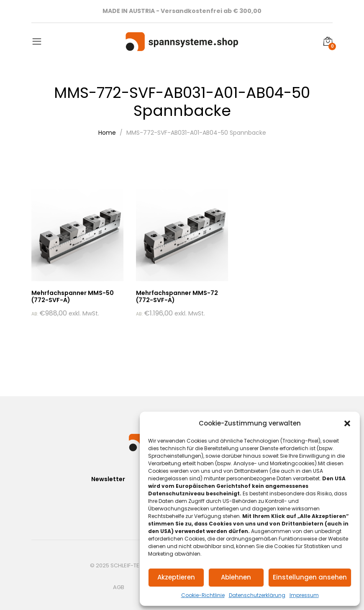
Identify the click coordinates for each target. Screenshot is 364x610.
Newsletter (108, 479)
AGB (119, 587)
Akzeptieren (176, 577)
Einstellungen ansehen (310, 577)
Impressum (304, 595)
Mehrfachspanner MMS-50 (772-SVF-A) (73, 296)
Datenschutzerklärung (257, 595)
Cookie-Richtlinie (203, 595)
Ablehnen (236, 577)
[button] (347, 423)
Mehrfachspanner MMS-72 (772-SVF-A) (177, 296)
